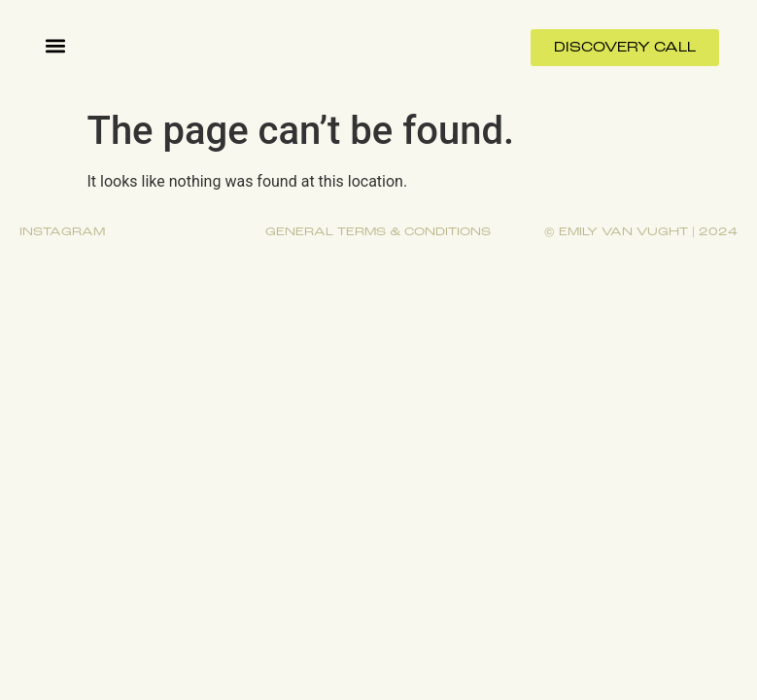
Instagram (62, 232)
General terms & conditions (378, 232)
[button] (55, 45)
